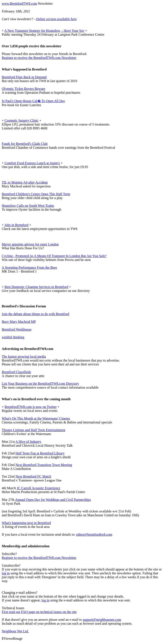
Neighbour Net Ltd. (15, 631)
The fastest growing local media (24, 356)
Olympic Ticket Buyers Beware (23, 89)
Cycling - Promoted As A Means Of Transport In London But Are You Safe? (54, 256)
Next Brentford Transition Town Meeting (44, 465)
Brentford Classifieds (16, 372)
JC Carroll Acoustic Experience (38, 488)
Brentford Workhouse (17, 329)
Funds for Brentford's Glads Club (25, 144)
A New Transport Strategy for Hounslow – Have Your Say (44, 31)
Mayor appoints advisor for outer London (30, 244)
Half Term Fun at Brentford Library (40, 453)
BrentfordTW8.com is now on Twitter (31, 407)
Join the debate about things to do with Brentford (35, 314)
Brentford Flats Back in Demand (24, 77)
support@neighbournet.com (102, 620)
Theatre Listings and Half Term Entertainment (34, 430)
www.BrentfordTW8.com (19, 4)
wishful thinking (13, 337)
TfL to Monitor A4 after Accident (25, 182)
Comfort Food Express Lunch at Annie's (32, 163)
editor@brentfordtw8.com (94, 534)
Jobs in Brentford (16, 225)
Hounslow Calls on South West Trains (28, 206)
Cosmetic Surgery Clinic (21, 120)
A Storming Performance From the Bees (29, 268)
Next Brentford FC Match (33, 476)
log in (6, 573)
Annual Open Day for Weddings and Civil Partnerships (53, 500)
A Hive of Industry (28, 442)
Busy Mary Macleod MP (19, 322)
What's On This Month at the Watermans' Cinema (36, 418)
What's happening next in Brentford (26, 523)
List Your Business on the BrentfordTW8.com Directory (40, 384)
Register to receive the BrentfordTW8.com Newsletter (39, 58)
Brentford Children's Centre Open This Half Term (36, 194)
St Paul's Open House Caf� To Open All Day (33, 101)
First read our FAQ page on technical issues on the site (39, 612)
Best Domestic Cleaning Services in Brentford (36, 287)
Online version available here (56, 19)
